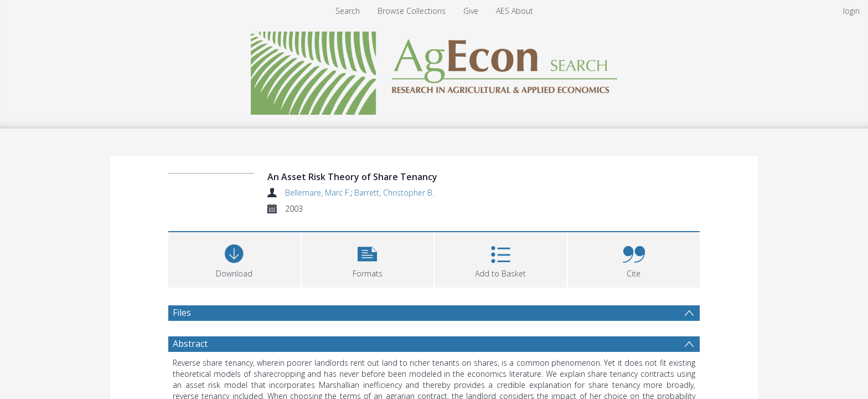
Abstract (190, 344)
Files (182, 313)
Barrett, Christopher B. (394, 193)
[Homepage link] (434, 70)
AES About (515, 11)
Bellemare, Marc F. (318, 193)
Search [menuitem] (348, 11)
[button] (368, 259)
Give (471, 11)
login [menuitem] (851, 11)
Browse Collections (412, 11)
